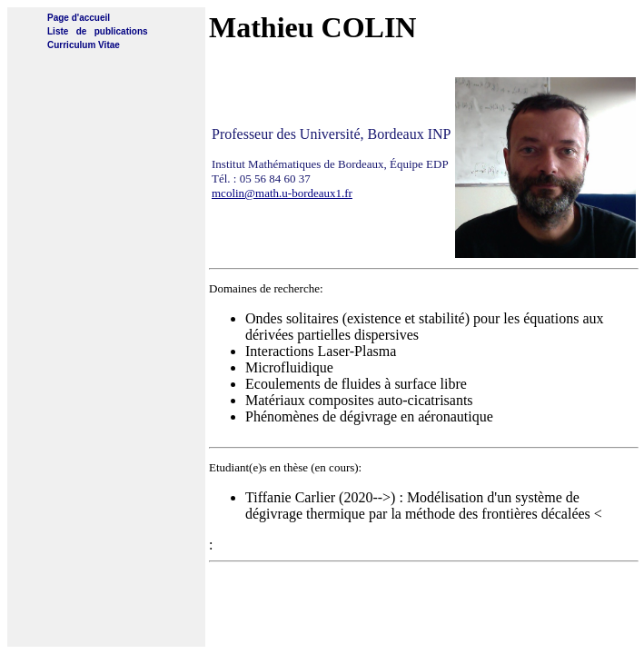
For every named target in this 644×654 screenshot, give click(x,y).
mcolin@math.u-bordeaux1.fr (282, 193)
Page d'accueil (79, 18)
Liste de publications (98, 31)
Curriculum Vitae (84, 45)
